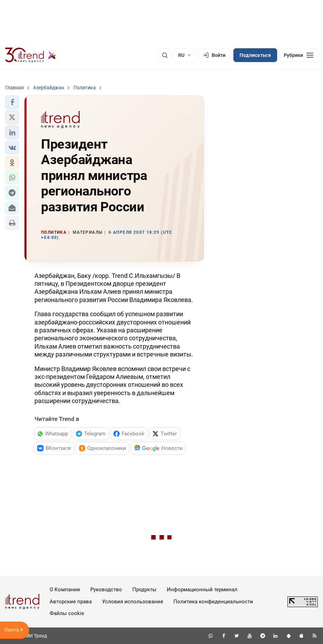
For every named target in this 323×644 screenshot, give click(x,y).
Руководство (106, 590)
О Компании (65, 590)
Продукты (144, 590)
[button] (12, 102)
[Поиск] (165, 55)
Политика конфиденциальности (213, 602)
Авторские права (71, 602)
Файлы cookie (67, 613)
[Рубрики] (299, 55)
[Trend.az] (31, 55)
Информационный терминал (202, 590)
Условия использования (133, 602)
